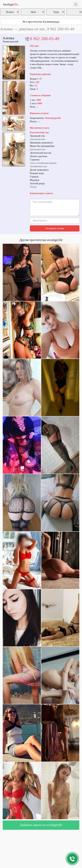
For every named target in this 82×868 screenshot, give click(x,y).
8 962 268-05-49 (45, 39)
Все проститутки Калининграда (41, 22)
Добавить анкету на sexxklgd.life (41, 825)
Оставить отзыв (55, 228)
